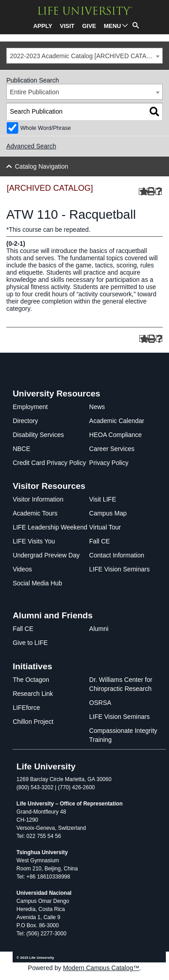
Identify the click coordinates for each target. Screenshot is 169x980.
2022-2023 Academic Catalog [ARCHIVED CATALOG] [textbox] (86, 56)
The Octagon (31, 680)
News (97, 407)
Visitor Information (38, 499)
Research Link (33, 694)
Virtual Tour (105, 527)
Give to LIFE (30, 643)
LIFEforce (26, 708)
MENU (112, 26)
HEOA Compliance (116, 435)
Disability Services (38, 435)
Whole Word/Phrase (46, 128)
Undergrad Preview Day (46, 555)
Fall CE (100, 541)
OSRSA (100, 703)
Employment (30, 407)
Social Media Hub (37, 583)
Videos (22, 569)
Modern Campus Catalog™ (101, 968)
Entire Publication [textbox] (34, 92)
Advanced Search (31, 146)
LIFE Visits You (34, 541)
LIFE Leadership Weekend (50, 527)
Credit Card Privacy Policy (49, 463)
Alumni (99, 629)
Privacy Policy (109, 463)
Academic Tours (35, 513)
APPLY (43, 26)
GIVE (89, 26)
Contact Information (117, 555)
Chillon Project (33, 722)
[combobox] (84, 56)
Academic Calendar (117, 421)
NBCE (21, 449)
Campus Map (108, 513)
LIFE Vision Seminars (119, 569)
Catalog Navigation (41, 166)
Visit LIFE (103, 499)
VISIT (67, 26)
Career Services (112, 449)
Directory (25, 421)
